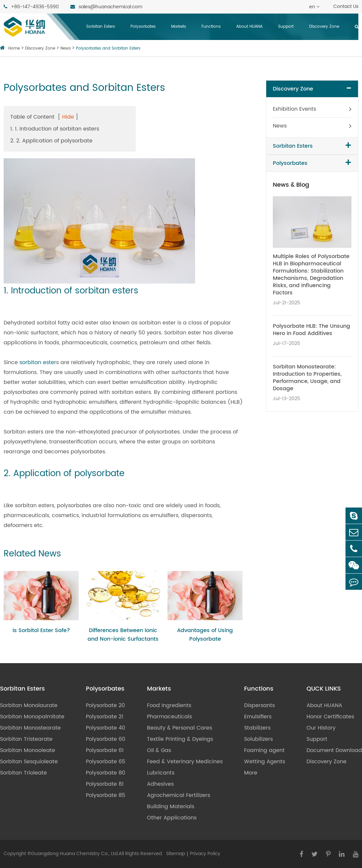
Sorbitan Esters (101, 27)
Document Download (334, 750)
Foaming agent (264, 750)
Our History (321, 728)
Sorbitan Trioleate (23, 773)
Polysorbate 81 (105, 784)
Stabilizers (257, 728)
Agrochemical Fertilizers (179, 795)
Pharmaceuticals (169, 717)
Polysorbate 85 (106, 795)
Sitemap (176, 854)
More (251, 773)
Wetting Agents (265, 762)
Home (14, 48)
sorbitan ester (38, 362)
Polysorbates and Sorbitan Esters (108, 48)
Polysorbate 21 (105, 717)
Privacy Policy (205, 854)
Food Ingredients (169, 705)
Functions (211, 27)
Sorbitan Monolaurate (29, 705)
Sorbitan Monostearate (30, 728)
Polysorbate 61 (105, 750)
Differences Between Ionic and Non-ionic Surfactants (123, 635)
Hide (68, 117)
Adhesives (160, 784)
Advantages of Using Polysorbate (205, 635)
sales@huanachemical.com (106, 7)
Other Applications (172, 818)
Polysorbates (143, 27)
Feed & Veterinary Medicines (185, 762)
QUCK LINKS (324, 689)
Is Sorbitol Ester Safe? (41, 630)
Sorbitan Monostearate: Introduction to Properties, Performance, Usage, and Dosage (307, 378)
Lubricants (161, 773)
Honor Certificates (330, 717)
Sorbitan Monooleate (28, 750)
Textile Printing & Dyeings (180, 739)
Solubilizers (258, 739)
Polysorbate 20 (105, 705)
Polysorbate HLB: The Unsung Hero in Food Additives (311, 330)
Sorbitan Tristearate (26, 739)
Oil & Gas (159, 750)
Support (286, 27)
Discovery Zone (324, 27)
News (66, 48)
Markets (179, 27)
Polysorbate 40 (106, 728)
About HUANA (249, 27)
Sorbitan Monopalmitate (32, 717)
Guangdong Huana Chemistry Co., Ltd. (75, 854)
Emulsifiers (258, 717)
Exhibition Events (294, 109)
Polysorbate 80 (106, 773)
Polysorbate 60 (106, 739)
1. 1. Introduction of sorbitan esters (55, 129)
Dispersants (259, 705)
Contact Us (346, 6)
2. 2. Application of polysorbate (51, 141)
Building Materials (171, 807)
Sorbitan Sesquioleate (29, 762)
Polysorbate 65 (106, 762)
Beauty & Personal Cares (180, 728)
